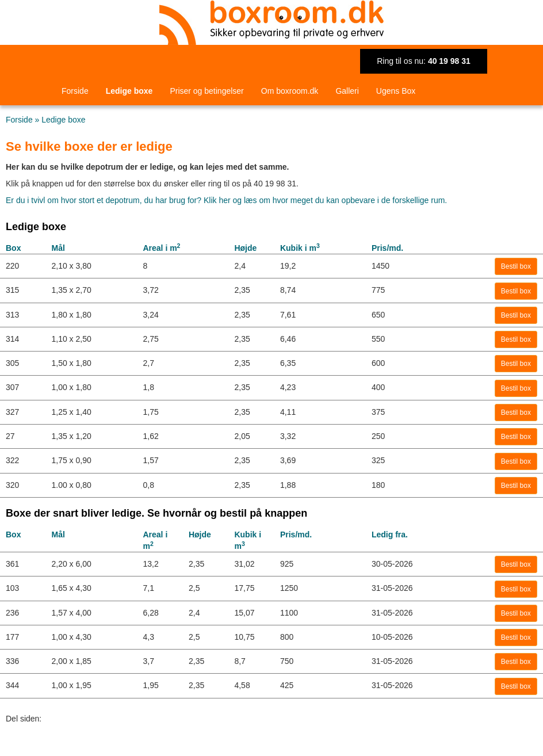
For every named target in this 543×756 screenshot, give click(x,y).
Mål (58, 248)
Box (13, 248)
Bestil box (516, 266)
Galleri (347, 91)
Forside (75, 91)
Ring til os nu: (424, 61)
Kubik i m (300, 248)
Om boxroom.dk (290, 91)
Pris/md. (387, 248)
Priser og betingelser (207, 91)
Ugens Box (396, 91)
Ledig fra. (390, 534)
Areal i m (161, 248)
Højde (245, 248)
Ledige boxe (129, 91)
